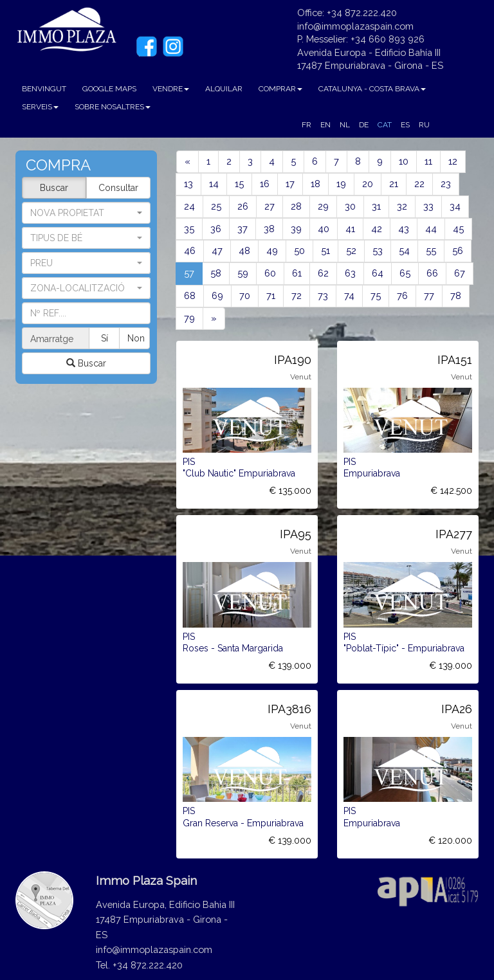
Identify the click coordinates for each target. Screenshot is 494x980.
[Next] (214, 319)
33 (428, 206)
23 (446, 184)
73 (323, 295)
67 (460, 273)
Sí (105, 338)
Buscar (54, 188)
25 (216, 206)
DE (364, 125)
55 (431, 250)
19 (341, 184)
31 (376, 206)
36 (216, 229)
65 (405, 273)
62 (323, 273)
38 (269, 229)
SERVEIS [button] (40, 107)
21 (394, 184)
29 (323, 206)
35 (189, 229)
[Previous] (188, 162)
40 (324, 229)
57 (193, 272)
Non (136, 338)
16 (265, 184)
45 (458, 229)
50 (299, 250)
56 (458, 250)
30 (350, 206)
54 (404, 250)
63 (350, 273)
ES (405, 125)
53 (378, 250)
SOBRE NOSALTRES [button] (113, 107)
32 (402, 206)
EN (325, 125)
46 (190, 250)
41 (350, 229)
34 (455, 206)
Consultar (118, 188)
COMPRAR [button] (280, 89)
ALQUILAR (224, 89)
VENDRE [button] (171, 89)
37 (242, 229)
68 (190, 295)
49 (272, 250)
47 (217, 250)
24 (189, 206)
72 (297, 295)
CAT (385, 125)
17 (290, 184)
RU (424, 125)
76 (402, 295)
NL (345, 125)
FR (306, 125)
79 (189, 318)
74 (349, 295)
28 (296, 206)
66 (432, 273)
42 (377, 229)
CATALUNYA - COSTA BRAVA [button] (372, 89)
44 (431, 229)
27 (270, 206)
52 (351, 250)
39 (296, 229)
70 (245, 295)
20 (368, 184)
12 (453, 161)
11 (428, 161)
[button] (86, 238)
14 (214, 184)
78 (456, 295)
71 (271, 295)
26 (243, 206)
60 (270, 273)
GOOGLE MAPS (109, 89)
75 (376, 295)
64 (378, 273)
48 (244, 250)
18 (316, 184)
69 (217, 295)
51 (325, 250)
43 (404, 229)
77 (429, 295)
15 (239, 184)
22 (419, 184)
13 (188, 184)
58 (216, 273)
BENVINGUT (44, 89)
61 (297, 273)
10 (404, 161)
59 (243, 273)
